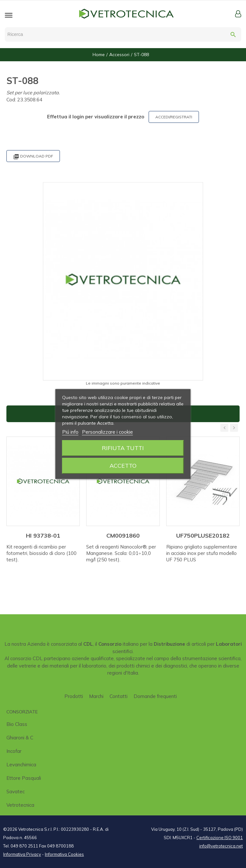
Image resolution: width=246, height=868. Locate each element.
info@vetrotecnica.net (221, 846)
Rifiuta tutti (123, 448)
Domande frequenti (155, 696)
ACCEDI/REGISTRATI (174, 117)
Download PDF (33, 157)
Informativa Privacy (22, 854)
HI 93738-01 (43, 536)
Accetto (123, 466)
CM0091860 (123, 536)
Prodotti (74, 696)
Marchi (96, 696)
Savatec (16, 791)
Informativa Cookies (64, 854)
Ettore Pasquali (24, 778)
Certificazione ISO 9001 (220, 838)
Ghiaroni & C (20, 738)
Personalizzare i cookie (107, 432)
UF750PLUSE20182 (203, 536)
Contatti (119, 696)
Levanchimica (21, 765)
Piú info (70, 432)
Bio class (17, 724)
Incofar (14, 751)
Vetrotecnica (20, 805)
